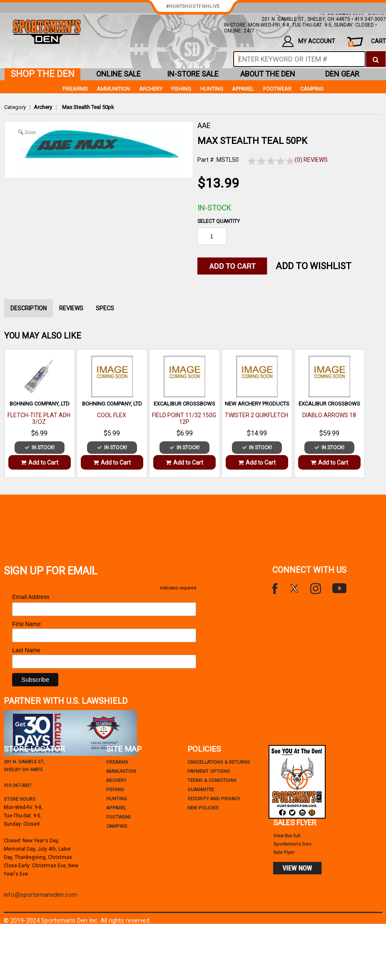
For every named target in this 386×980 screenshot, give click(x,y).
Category (15, 107)
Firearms (75, 89)
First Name (26, 624)
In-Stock (214, 208)
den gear (342, 74)
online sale (118, 74)
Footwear (277, 89)
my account (309, 41)
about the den (268, 74)
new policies (203, 808)
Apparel (243, 89)
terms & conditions (212, 781)
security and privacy (214, 799)
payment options (209, 771)
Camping (312, 89)
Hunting (212, 89)
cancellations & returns (219, 762)
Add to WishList (314, 266)
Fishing (181, 89)
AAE (204, 125)
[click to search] (376, 59)
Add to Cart (40, 463)
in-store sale (193, 74)
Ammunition (113, 89)
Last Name (26, 650)
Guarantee (201, 790)
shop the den (42, 74)
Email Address (33, 597)
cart (367, 42)
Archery (43, 107)
